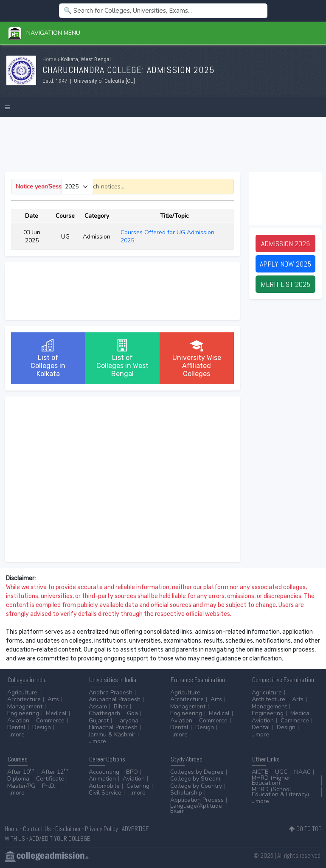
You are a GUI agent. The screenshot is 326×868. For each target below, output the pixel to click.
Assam (98, 706)
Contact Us (37, 829)
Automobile (104, 786)
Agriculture (22, 692)
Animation (102, 779)
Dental (16, 727)
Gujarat (99, 721)
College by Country (196, 786)
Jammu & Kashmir (112, 735)
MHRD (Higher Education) (271, 780)
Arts (53, 699)
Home (49, 59)
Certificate (50, 779)
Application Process (197, 800)
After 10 (21, 772)
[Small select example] (77, 187)
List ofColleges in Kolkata (48, 358)
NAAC (302, 772)
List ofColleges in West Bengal (122, 358)
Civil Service (105, 793)
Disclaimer (68, 829)
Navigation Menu (44, 33)
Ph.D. (49, 786)
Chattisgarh (104, 713)
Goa (132, 713)
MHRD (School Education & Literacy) (280, 792)
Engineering (23, 713)
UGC (281, 772)
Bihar (121, 706)
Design (42, 727)
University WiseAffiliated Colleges (197, 358)
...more (16, 735)
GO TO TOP (305, 829)
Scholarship (186, 793)
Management (25, 706)
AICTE (260, 772)
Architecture (24, 699)
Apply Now (285, 264)
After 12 (55, 772)
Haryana (127, 721)
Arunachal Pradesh (115, 699)
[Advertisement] (163, 145)
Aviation (18, 721)
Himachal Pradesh (113, 727)
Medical (56, 713)
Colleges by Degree (197, 772)
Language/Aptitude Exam (196, 808)
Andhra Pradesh (111, 692)
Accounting (104, 772)
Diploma (18, 779)
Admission (285, 243)
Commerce (50, 721)
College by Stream (195, 779)
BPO (132, 772)
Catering (138, 786)
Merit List (285, 284)
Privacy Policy (101, 829)
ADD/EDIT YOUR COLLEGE (60, 839)
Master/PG (21, 786)
